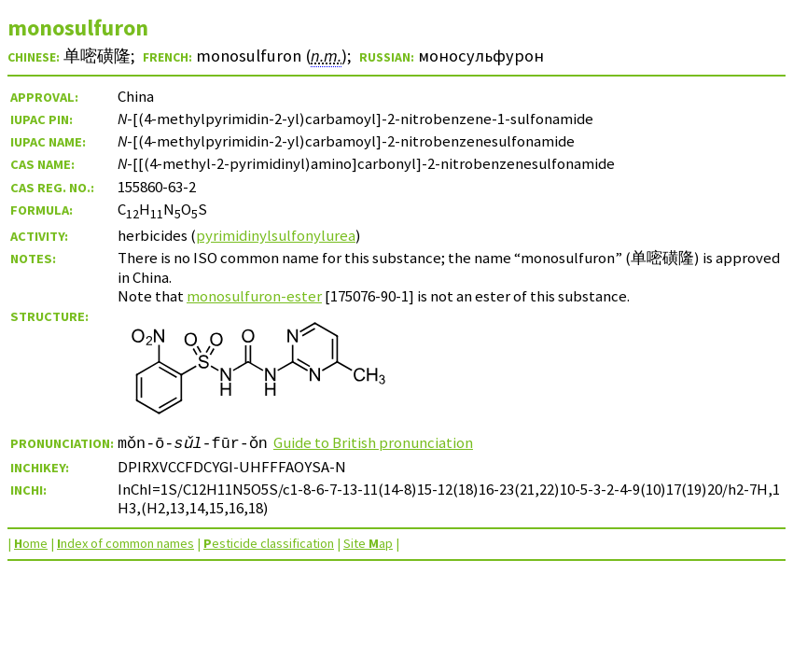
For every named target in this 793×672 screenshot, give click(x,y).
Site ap (368, 543)
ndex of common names (125, 543)
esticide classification (269, 543)
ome (31, 543)
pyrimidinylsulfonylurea (276, 235)
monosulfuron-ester (254, 296)
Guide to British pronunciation (373, 442)
